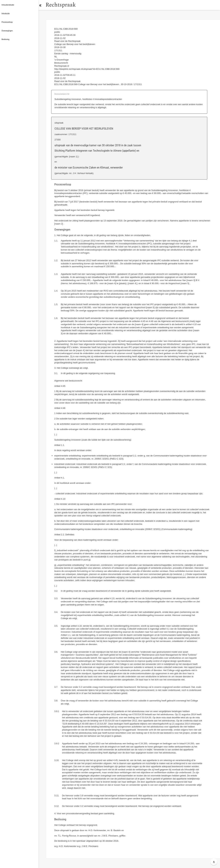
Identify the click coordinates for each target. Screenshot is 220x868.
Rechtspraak (62, 5)
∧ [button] (214, 862)
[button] (42, 5)
